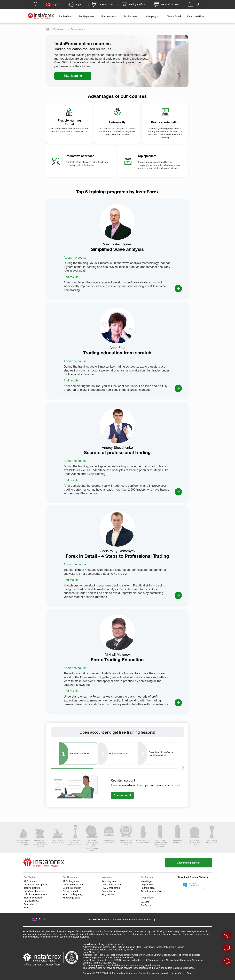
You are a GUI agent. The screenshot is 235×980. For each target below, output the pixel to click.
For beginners (60, 29)
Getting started (70, 891)
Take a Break (174, 16)
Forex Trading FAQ (72, 894)
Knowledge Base (71, 898)
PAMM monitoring (111, 888)
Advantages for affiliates (153, 891)
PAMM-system (109, 881)
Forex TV (28, 907)
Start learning (73, 76)
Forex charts (30, 904)
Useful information (72, 888)
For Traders (65, 16)
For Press (146, 905)
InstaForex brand (98, 920)
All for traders (31, 881)
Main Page (146, 881)
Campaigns (152, 16)
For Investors (109, 16)
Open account (122, 795)
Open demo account (73, 885)
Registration (147, 885)
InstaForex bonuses (34, 891)
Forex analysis (31, 901)
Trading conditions (33, 898)
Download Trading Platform (193, 877)
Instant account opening (36, 885)
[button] (183, 768)
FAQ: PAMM (108, 894)
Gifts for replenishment (35, 894)
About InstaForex (196, 16)
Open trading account (188, 863)
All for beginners (71, 881)
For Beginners (87, 16)
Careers (145, 902)
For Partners (130, 16)
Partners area (148, 888)
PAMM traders (109, 891)
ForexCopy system (111, 885)
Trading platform (32, 888)
